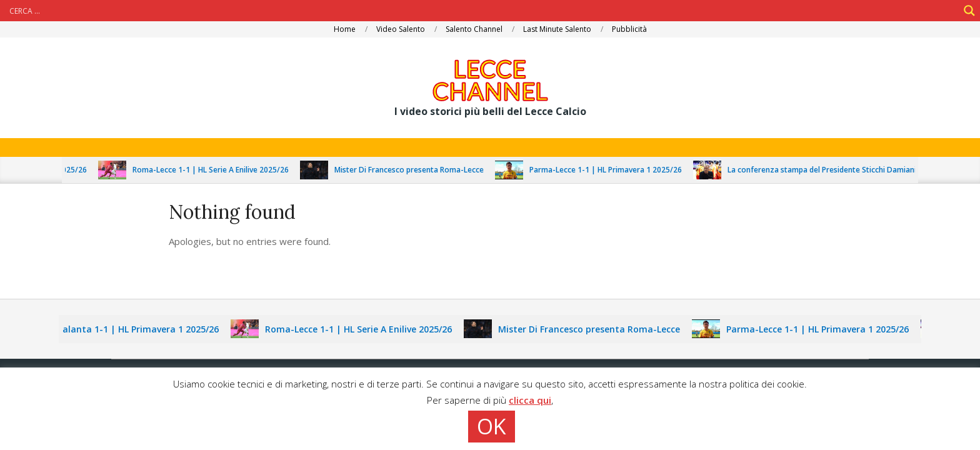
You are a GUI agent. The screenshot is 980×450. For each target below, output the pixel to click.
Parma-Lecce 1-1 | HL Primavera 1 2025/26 (614, 170)
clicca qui (530, 400)
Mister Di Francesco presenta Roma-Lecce (418, 170)
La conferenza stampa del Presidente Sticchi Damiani (831, 170)
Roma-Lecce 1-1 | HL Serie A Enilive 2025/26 (219, 170)
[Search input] (482, 11)
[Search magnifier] (969, 11)
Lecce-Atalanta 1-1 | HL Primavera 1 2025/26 (130, 329)
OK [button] (492, 426)
